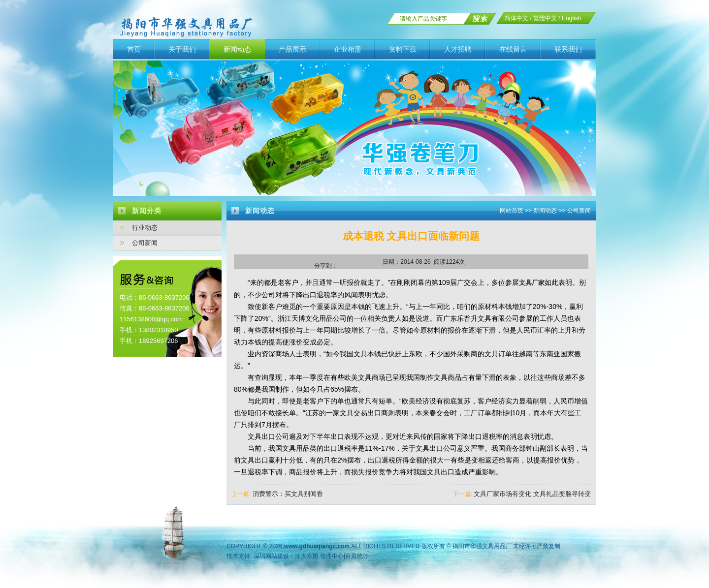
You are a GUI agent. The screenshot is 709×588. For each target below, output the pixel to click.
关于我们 (182, 49)
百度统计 (357, 556)
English (571, 18)
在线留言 (513, 49)
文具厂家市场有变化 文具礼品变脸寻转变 (532, 494)
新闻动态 (237, 49)
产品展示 (292, 49)
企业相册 (348, 49)
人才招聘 (458, 49)
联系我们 (568, 49)
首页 (134, 49)
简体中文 (516, 18)
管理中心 (332, 556)
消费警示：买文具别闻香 (288, 494)
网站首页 (512, 211)
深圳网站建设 (271, 556)
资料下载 (403, 49)
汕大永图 (307, 556)
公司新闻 (145, 243)
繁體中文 (545, 18)
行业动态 (145, 228)
